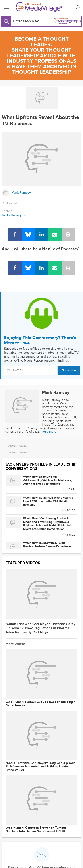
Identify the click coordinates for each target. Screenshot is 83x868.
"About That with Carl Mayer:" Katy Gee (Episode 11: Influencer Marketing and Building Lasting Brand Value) (41, 767)
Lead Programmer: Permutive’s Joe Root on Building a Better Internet (41, 704)
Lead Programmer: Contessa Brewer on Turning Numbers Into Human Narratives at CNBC (36, 830)
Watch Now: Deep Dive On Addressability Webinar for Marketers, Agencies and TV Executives (48, 480)
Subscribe (69, 370)
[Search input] (25, 21)
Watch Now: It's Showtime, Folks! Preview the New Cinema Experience (47, 545)
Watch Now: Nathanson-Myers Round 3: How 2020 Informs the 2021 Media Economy (49, 501)
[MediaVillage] (41, 7)
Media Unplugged (14, 215)
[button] (78, 7)
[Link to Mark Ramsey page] (42, 193)
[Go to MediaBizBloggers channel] (42, 98)
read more (49, 432)
